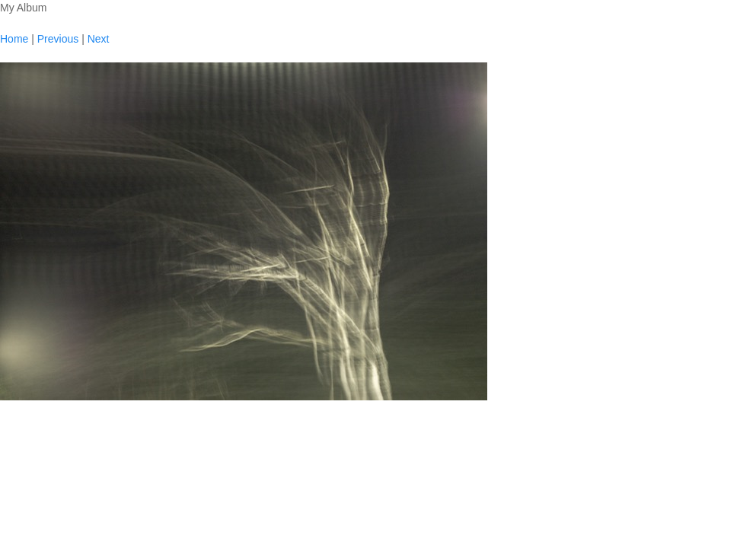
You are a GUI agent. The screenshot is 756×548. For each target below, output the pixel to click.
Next (99, 39)
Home (14, 39)
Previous (58, 39)
